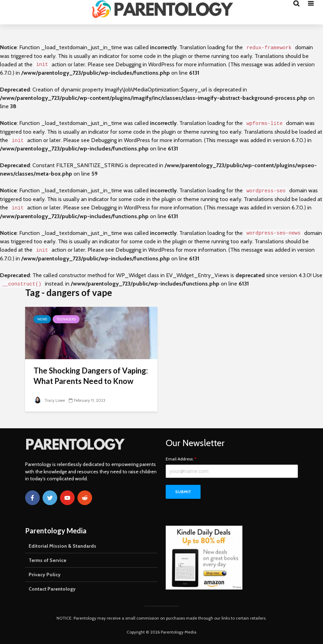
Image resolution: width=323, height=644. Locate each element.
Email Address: (181, 459)
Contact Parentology (52, 589)
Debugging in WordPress (145, 64)
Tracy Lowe (50, 400)
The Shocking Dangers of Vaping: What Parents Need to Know (91, 376)
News (42, 319)
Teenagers (66, 319)
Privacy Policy (45, 575)
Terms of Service (47, 560)
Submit (183, 492)
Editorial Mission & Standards (62, 546)
